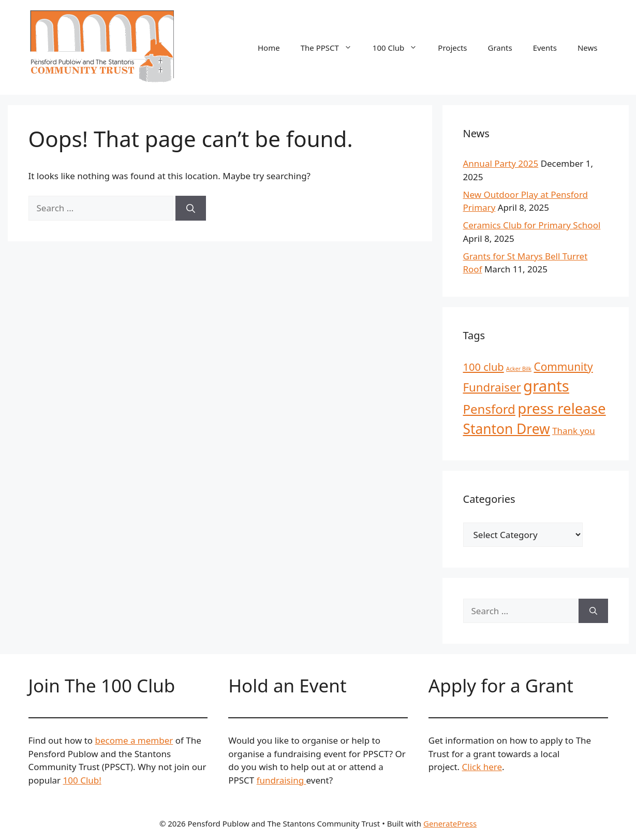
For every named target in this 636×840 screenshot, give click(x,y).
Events (545, 48)
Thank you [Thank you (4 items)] (574, 431)
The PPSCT (331, 48)
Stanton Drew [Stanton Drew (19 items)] (507, 429)
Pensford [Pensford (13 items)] (489, 409)
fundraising (282, 780)
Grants (500, 48)
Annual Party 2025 (501, 163)
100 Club (400, 48)
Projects (452, 48)
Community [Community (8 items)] (563, 367)
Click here (482, 767)
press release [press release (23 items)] (561, 408)
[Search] (191, 208)
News (588, 48)
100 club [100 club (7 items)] (484, 367)
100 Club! (82, 780)
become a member (134, 740)
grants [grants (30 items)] (546, 386)
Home (269, 48)
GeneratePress (450, 823)
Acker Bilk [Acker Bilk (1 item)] (519, 369)
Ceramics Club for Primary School (532, 225)
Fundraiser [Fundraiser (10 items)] (492, 387)
